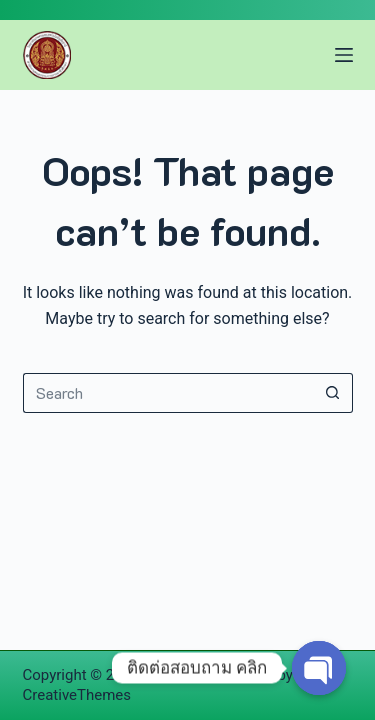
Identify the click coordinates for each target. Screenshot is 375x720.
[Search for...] (168, 393)
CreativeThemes (77, 695)
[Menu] (344, 55)
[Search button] (333, 393)
